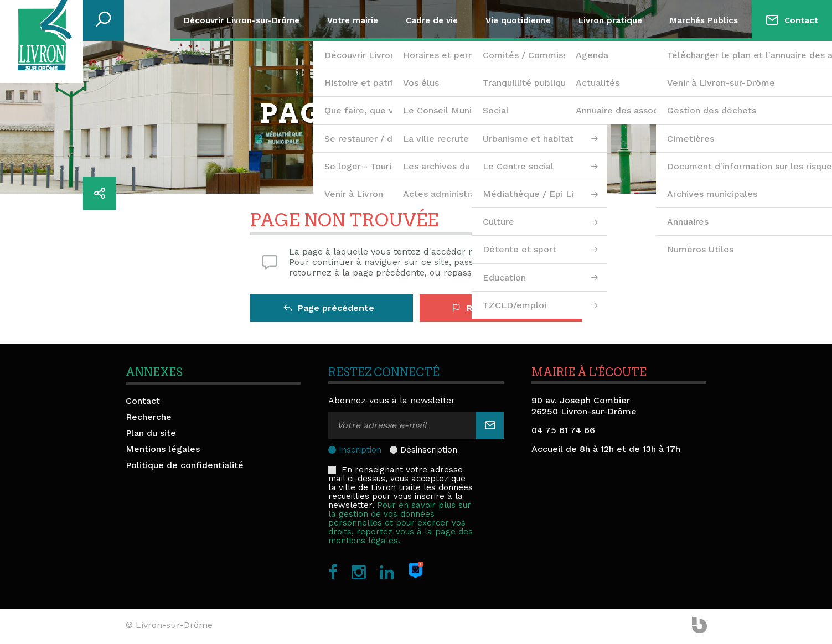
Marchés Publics (704, 20)
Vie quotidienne (518, 20)
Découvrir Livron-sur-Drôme (242, 20)
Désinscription (429, 450)
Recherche (149, 417)
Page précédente (329, 308)
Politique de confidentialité (185, 465)
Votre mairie (353, 20)
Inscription (360, 450)
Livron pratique (610, 20)
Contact (801, 20)
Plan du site (151, 433)
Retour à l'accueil (498, 308)
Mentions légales (163, 449)
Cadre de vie (432, 20)
